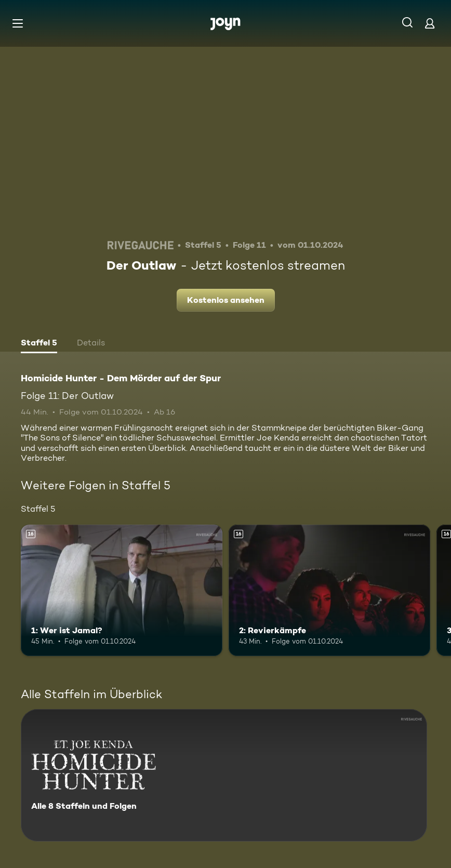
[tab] (39, 344)
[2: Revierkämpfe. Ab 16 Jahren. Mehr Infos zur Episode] (329, 590)
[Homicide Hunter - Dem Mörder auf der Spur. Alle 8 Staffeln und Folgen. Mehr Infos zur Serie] (224, 775)
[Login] (430, 23)
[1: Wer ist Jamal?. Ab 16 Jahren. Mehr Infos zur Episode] (122, 590)
